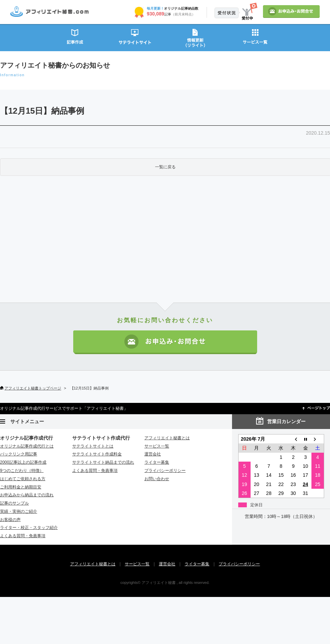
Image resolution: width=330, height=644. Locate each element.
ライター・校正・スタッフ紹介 (29, 528)
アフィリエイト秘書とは (167, 438)
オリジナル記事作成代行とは (27, 446)
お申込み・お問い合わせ (165, 342)
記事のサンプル (14, 503)
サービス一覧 (255, 37)
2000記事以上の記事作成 (23, 462)
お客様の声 (10, 520)
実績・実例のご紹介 (19, 511)
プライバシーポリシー (165, 471)
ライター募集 (157, 462)
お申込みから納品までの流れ (27, 495)
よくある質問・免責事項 (23, 536)
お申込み (291, 12)
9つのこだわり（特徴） (22, 471)
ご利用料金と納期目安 (21, 487)
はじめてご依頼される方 (23, 479)
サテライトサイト (135, 37)
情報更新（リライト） (195, 37)
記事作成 (75, 37)
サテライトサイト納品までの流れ (103, 462)
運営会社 (153, 454)
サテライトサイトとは (93, 446)
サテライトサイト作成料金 (97, 454)
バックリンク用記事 (19, 454)
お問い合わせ (157, 479)
